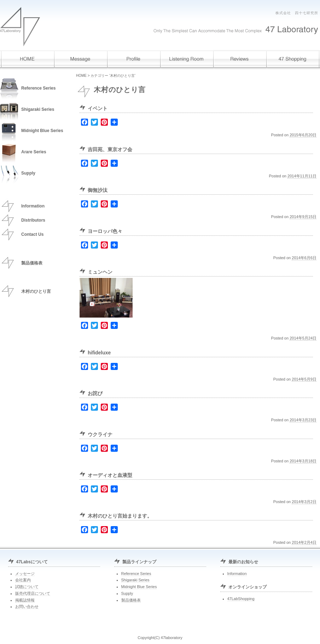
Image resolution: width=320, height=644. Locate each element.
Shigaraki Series (38, 109)
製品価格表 (32, 263)
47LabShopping (241, 599)
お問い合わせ (27, 606)
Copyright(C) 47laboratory (160, 638)
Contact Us (32, 234)
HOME (81, 76)
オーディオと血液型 (110, 475)
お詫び (95, 393)
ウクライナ (100, 434)
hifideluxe (99, 353)
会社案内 (23, 580)
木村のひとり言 (36, 291)
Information (33, 206)
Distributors (33, 220)
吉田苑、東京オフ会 (110, 149)
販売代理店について (33, 593)
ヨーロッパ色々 (105, 231)
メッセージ (25, 574)
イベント (98, 108)
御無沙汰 (98, 190)
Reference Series (38, 88)
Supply (28, 173)
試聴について (27, 587)
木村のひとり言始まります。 (120, 516)
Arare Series (34, 152)
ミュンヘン (100, 272)
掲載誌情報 (25, 600)
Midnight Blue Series (42, 131)
